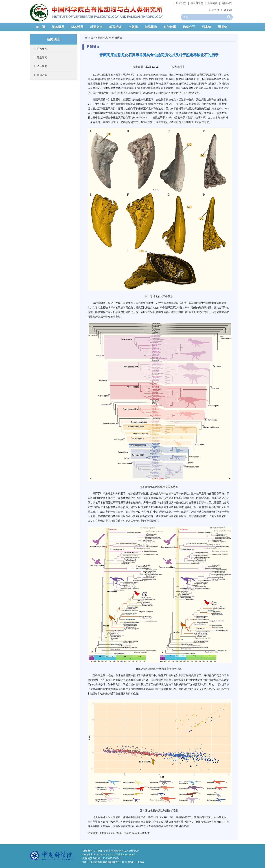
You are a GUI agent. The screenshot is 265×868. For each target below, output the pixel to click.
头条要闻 (42, 49)
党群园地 (151, 27)
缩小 (180, 67)
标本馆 (206, 27)
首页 (91, 38)
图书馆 (223, 27)
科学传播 (170, 27)
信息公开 (189, 27)
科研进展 (42, 75)
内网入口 (227, 3)
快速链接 (212, 3)
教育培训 (115, 27)
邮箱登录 (214, 10)
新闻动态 (103, 38)
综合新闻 (42, 57)
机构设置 (77, 27)
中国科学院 (197, 3)
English (228, 10)
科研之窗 (96, 27)
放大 (174, 67)
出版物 (133, 27)
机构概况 (58, 27)
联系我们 (181, 3)
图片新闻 (42, 66)
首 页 (40, 27)
